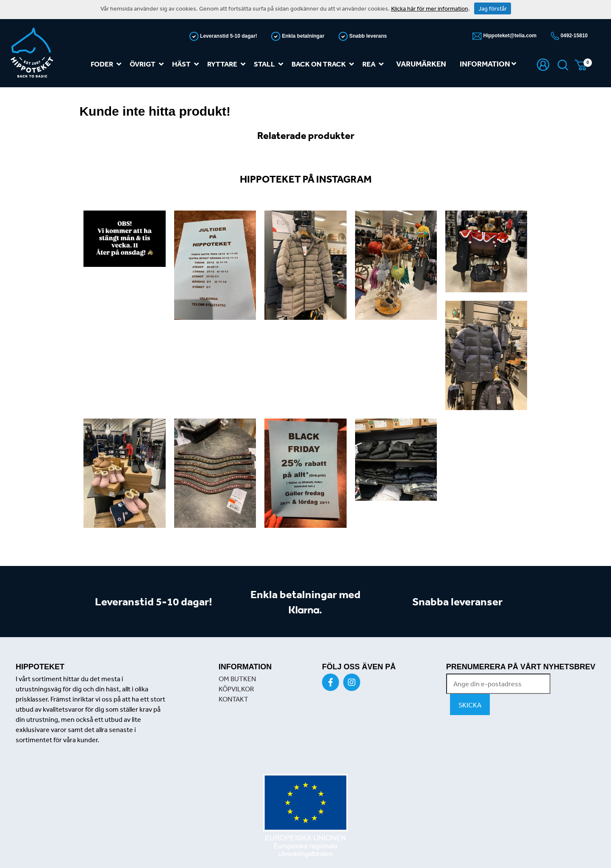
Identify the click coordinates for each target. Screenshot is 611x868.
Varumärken (421, 64)
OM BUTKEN (237, 679)
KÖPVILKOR (236, 689)
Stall (270, 64)
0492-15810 (574, 36)
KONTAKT (233, 699)
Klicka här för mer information (430, 8)
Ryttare (228, 64)
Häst (187, 64)
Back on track (324, 64)
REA (375, 64)
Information (488, 64)
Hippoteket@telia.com (509, 36)
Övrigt (148, 64)
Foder (108, 64)
